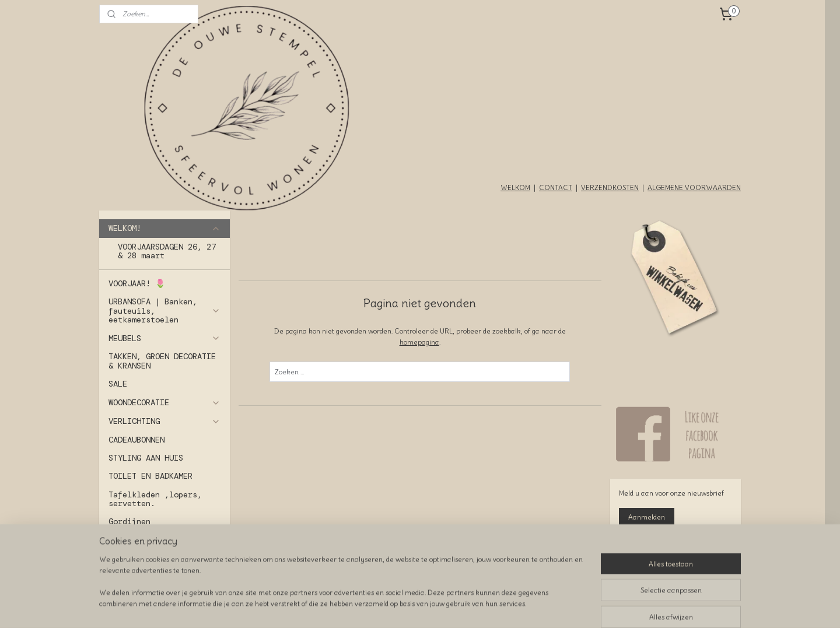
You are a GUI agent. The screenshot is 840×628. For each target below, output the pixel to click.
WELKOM (515, 187)
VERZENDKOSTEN (610, 187)
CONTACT (556, 187)
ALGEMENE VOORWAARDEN (694, 187)
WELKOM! (164, 228)
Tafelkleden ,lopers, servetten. (155, 499)
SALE (118, 384)
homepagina (419, 342)
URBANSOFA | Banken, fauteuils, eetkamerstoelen (164, 311)
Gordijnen (129, 521)
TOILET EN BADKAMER (150, 476)
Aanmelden (647, 517)
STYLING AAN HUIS (146, 458)
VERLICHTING (164, 421)
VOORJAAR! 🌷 (137, 283)
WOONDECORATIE (164, 402)
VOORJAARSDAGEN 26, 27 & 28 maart (167, 251)
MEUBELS (164, 338)
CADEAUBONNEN (136, 440)
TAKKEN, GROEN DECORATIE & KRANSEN (162, 361)
